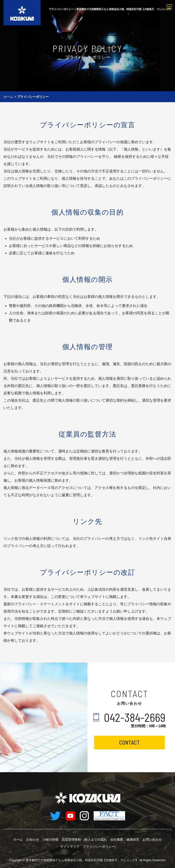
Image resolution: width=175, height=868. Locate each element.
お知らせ (33, 839)
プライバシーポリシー (99, 846)
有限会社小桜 (82, 860)
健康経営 (133, 839)
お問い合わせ (152, 839)
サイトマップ (70, 846)
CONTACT (130, 742)
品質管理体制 (71, 839)
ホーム (8, 97)
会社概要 (117, 839)
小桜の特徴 (50, 839)
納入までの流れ (96, 839)
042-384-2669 (135, 717)
